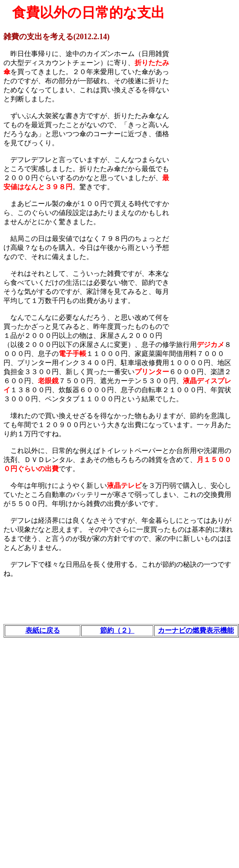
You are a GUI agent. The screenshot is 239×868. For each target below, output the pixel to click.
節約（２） (117, 630)
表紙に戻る (43, 630)
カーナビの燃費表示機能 (196, 630)
